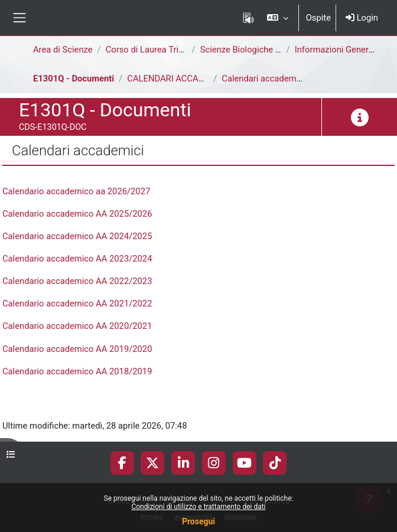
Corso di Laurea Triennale (155, 50)
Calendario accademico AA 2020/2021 (77, 326)
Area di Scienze (63, 50)
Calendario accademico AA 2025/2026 (77, 214)
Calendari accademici (263, 79)
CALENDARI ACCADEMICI (177, 79)
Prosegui (198, 521)
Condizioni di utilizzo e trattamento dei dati (198, 507)
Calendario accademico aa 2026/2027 (76, 191)
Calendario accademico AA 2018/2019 (77, 371)
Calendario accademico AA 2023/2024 (77, 259)
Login (362, 18)
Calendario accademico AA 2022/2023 (77, 281)
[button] (277, 18)
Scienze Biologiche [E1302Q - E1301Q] (274, 50)
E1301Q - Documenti (74, 79)
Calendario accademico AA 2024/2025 (77, 236)
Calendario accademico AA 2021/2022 (77, 303)
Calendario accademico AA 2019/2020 (77, 349)
